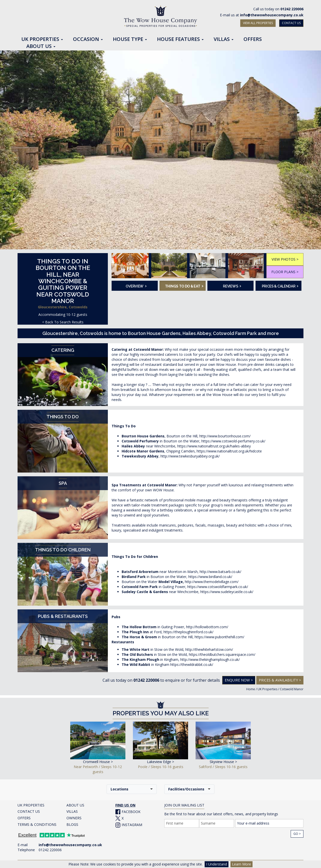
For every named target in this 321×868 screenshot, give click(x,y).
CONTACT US (291, 23)
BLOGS (72, 824)
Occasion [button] (88, 39)
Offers (253, 39)
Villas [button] (224, 39)
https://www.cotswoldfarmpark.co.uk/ (218, 587)
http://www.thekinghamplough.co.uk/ (210, 659)
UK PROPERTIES (31, 805)
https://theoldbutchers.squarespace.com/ (222, 654)
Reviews (232, 286)
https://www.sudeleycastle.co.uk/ (227, 592)
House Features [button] (180, 39)
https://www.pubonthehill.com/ (219, 637)
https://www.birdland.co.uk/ (210, 577)
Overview (136, 286)
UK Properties (267, 689)
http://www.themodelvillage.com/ (212, 582)
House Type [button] (130, 39)
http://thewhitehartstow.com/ (209, 649)
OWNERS (74, 818)
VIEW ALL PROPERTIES (258, 23)
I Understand (217, 864)
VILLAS (72, 811)
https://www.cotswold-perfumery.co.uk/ (233, 441)
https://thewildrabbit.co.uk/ (192, 664)
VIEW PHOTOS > (285, 259)
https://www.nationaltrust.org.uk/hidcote (229, 451)
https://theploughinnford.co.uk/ (188, 632)
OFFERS (24, 818)
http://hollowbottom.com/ (207, 627)
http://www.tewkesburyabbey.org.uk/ (190, 456)
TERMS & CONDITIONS (37, 824)
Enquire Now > (239, 680)
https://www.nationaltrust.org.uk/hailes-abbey (214, 446)
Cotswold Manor (292, 689)
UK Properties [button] (42, 39)
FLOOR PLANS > (285, 272)
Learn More (242, 864)
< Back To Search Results (63, 322)
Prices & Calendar (280, 286)
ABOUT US (75, 805)
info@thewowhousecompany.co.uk (272, 15)
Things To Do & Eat (184, 286)
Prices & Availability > (280, 680)
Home (251, 689)
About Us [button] (41, 46)
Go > (297, 834)
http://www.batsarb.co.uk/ (220, 572)
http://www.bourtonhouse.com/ (225, 436)
